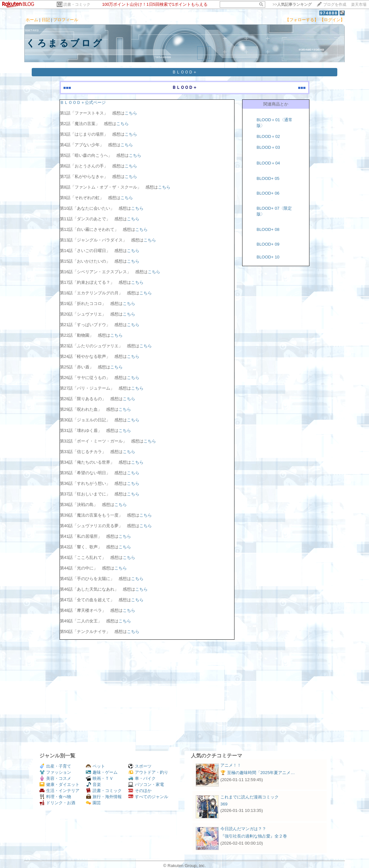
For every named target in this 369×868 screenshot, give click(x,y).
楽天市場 (359, 4)
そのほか (140, 791)
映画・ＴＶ (100, 778)
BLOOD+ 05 (268, 178)
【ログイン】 (332, 20)
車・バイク (142, 778)
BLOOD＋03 (268, 147)
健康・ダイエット (59, 784)
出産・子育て (55, 766)
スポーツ (140, 766)
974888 (329, 13)
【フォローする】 (302, 20)
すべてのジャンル (148, 797)
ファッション (55, 772)
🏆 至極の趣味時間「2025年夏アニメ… (258, 773)
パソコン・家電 (146, 784)
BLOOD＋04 (268, 163)
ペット (95, 766)
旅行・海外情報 (104, 797)
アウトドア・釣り (148, 772)
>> (292, 4)
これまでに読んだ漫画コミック (250, 797)
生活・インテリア (59, 791)
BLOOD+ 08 (268, 229)
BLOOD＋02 (268, 136)
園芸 (93, 803)
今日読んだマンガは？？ (243, 829)
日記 (46, 20)
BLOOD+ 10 (268, 257)
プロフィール (66, 20)
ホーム (32, 20)
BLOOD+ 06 (268, 193)
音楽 (93, 784)
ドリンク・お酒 (57, 803)
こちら (131, 113)
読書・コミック (77, 4)
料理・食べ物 (55, 797)
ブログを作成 (335, 4)
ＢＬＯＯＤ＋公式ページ (83, 102)
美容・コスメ (55, 778)
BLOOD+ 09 (268, 244)
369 (224, 804)
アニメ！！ (231, 765)
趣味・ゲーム (102, 772)
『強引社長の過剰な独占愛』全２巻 (254, 836)
